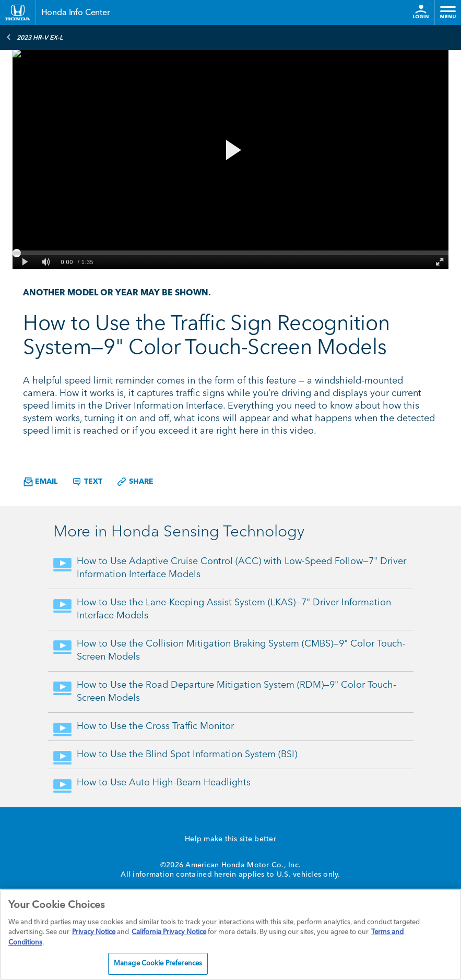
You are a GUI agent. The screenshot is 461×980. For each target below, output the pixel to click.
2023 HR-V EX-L (34, 37)
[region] (230, 934)
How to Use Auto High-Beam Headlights (164, 783)
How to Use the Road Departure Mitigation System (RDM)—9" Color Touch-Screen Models (237, 692)
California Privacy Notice (169, 932)
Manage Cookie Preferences (158, 964)
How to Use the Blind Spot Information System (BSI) (187, 755)
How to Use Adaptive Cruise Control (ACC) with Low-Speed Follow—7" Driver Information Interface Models (241, 568)
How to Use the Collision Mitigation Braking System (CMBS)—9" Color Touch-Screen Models (241, 650)
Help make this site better (230, 839)
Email (40, 482)
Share (135, 482)
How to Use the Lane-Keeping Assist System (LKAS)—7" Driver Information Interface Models (234, 609)
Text (87, 482)
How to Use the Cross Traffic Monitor (155, 726)
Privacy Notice (94, 932)
